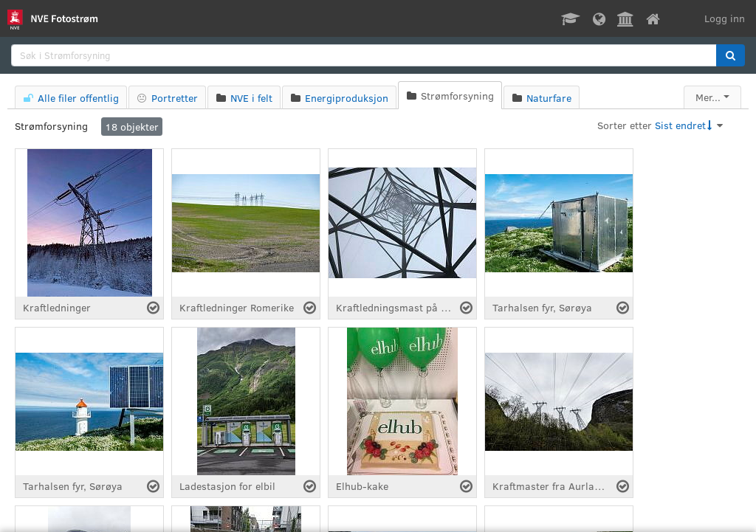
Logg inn (725, 18)
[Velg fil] (153, 308)
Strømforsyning (51, 126)
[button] (731, 55)
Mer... (708, 97)
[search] (364, 55)
